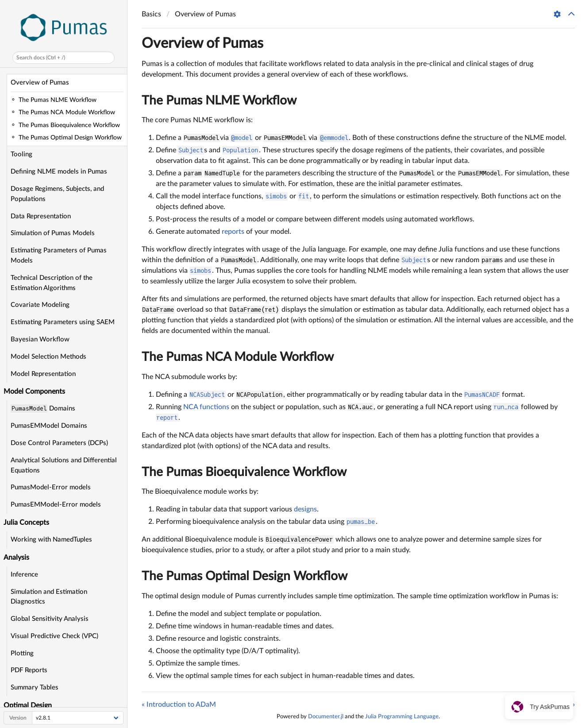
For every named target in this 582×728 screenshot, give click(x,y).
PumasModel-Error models (51, 487)
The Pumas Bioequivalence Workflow (244, 472)
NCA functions (206, 407)
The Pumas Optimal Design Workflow (245, 576)
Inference (24, 575)
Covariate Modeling (40, 305)
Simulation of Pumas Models (53, 233)
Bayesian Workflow (40, 339)
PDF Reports (29, 670)
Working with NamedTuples (51, 540)
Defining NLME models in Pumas (59, 172)
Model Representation (43, 374)
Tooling (21, 154)
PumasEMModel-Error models (56, 505)
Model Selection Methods (48, 357)
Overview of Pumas (40, 83)
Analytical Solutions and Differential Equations (64, 465)
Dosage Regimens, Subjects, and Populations (57, 194)
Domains (43, 409)
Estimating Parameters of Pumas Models (59, 256)
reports (233, 232)
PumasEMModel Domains (49, 426)
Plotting (22, 653)
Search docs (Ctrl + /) (41, 58)
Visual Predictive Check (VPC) (54, 636)
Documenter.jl (326, 716)
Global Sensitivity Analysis (50, 619)
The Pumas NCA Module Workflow (238, 357)
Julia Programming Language (402, 716)
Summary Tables (35, 687)
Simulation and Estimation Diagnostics (49, 597)
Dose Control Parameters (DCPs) (59, 443)
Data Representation (41, 216)
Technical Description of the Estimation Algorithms (52, 283)
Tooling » (561, 705)
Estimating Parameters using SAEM (63, 322)
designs (305, 509)
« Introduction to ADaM (179, 705)
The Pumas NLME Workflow (219, 101)
